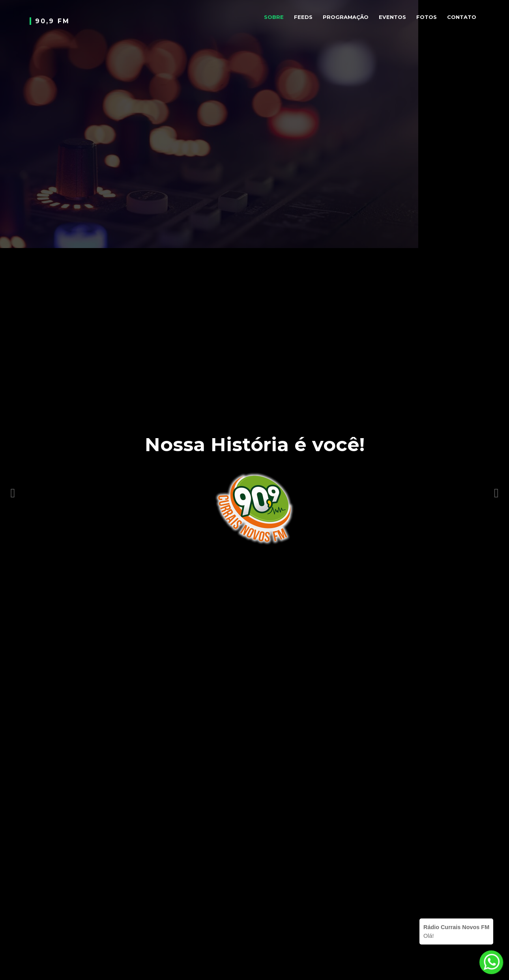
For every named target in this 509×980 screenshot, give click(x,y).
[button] (13, 490)
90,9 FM (52, 21)
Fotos (427, 17)
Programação (346, 17)
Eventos (392, 17)
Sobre (274, 17)
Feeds (303, 17)
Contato (462, 17)
